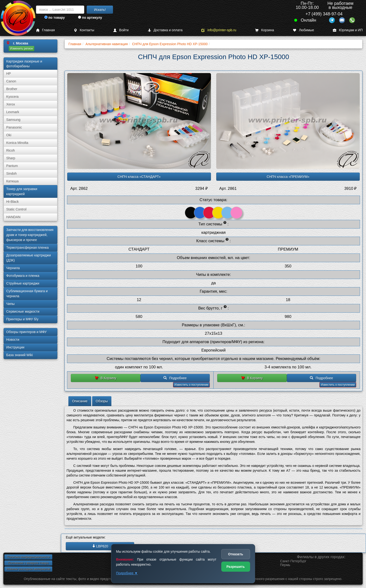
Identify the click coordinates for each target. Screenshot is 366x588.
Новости (13, 340)
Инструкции (15, 347)
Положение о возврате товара (28, 563)
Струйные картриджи (23, 283)
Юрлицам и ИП (348, 30)
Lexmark (13, 112)
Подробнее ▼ (127, 573)
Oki (9, 135)
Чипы (10, 304)
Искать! (100, 10)
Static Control (16, 209)
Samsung (13, 120)
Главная (45, 30)
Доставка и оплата (165, 30)
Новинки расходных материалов (28, 569)
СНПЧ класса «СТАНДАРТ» (139, 177)
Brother (12, 89)
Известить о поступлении (191, 385)
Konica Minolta (17, 143)
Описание (80, 401)
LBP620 (100, 546)
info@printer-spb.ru (219, 30)
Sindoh (12, 173)
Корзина (264, 30)
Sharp (11, 158)
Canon (11, 81)
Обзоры (102, 401)
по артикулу (90, 18)
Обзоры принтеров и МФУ (26, 332)
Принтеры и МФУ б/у (22, 319)
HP (9, 74)
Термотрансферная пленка (27, 248)
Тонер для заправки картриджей (22, 191)
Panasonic (14, 127)
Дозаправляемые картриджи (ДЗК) (29, 258)
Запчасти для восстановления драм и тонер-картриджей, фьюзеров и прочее (30, 235)
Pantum (12, 166)
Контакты (84, 30)
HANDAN (13, 217)
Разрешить (235, 567)
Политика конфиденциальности (28, 557)
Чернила (13, 268)
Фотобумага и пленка (23, 276)
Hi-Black (12, 202)
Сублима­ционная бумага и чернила (27, 294)
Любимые (303, 30)
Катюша (12, 181)
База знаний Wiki (20, 355)
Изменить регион (21, 49)
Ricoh (11, 150)
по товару (55, 18)
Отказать (236, 554)
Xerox (11, 104)
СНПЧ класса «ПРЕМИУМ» (288, 177)
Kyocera (12, 97)
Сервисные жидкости (23, 311)
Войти (121, 30)
